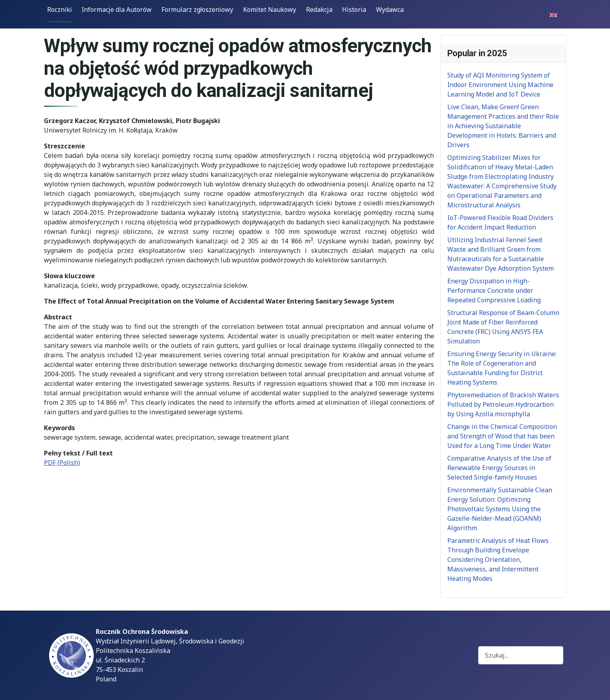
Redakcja (319, 9)
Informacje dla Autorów (117, 9)
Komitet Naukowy (270, 9)
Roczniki (60, 9)
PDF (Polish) (62, 463)
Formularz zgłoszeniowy (197, 9)
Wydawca (390, 9)
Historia (354, 9)
